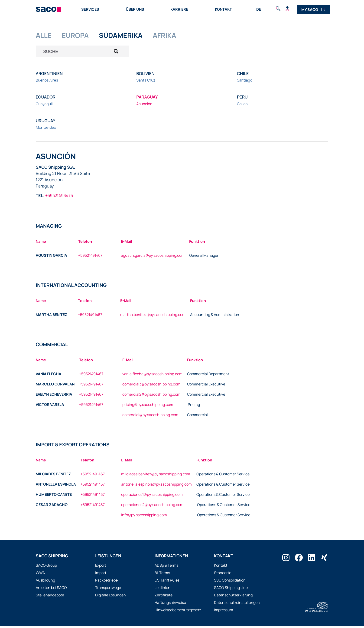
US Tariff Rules (167, 582)
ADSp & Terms (166, 568)
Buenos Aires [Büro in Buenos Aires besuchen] (47, 83)
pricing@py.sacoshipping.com (148, 407)
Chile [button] (243, 76)
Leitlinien (162, 590)
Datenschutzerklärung (233, 597)
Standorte (223, 575)
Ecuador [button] (46, 99)
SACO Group (46, 568)
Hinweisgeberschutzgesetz (178, 612)
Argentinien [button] (49, 76)
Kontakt (223, 9)
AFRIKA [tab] (177, 36)
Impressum (224, 612)
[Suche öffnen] (82, 53)
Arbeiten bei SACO (51, 590)
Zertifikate (164, 597)
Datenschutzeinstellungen (237, 605)
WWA (40, 575)
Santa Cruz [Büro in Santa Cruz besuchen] (146, 83)
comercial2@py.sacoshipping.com (151, 397)
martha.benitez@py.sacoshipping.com (153, 317)
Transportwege (108, 590)
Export (101, 568)
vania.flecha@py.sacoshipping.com (152, 376)
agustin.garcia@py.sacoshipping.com (153, 258)
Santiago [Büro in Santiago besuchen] (245, 83)
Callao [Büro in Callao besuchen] (242, 106)
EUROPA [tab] (79, 36)
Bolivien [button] (145, 76)
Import (101, 575)
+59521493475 (59, 198)
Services (91, 9)
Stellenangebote (50, 597)
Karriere (180, 9)
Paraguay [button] (147, 99)
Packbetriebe (106, 582)
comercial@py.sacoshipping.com (150, 417)
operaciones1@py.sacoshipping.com (152, 497)
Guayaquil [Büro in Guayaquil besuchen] (44, 106)
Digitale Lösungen (110, 597)
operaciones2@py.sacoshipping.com (152, 507)
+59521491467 (90, 258)
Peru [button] (242, 99)
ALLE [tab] (45, 36)
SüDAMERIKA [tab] (129, 36)
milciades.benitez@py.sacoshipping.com (156, 476)
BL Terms (162, 575)
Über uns (136, 9)
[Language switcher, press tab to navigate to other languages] (259, 9)
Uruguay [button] (45, 123)
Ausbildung (45, 582)
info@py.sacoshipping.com (144, 517)
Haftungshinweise (170, 605)
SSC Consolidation (230, 582)
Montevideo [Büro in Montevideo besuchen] (46, 130)
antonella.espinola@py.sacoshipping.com (156, 487)
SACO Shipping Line (231, 590)
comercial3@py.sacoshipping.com (151, 386)
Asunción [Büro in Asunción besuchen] (144, 106)
